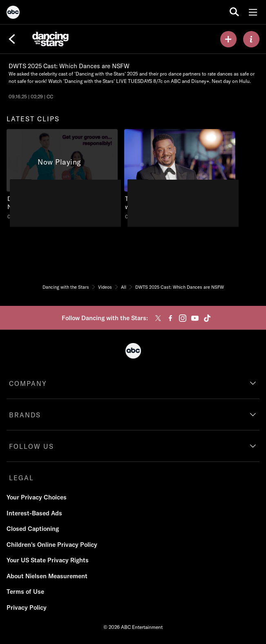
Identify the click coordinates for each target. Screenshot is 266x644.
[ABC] (13, 13)
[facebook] (170, 318)
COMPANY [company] (28, 383)
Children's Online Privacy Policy (52, 545)
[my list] (228, 39)
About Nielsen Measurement (47, 576)
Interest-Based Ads (34, 513)
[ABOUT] (251, 39)
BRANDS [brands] (25, 415)
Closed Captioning (33, 529)
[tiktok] (207, 318)
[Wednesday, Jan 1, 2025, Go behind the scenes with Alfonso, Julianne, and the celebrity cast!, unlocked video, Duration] (180, 175)
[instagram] (183, 318)
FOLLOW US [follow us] (31, 446)
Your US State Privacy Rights (48, 560)
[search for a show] (234, 12)
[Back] (12, 39)
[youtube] (195, 318)
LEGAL (21, 478)
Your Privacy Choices (37, 497)
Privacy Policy (27, 607)
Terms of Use (25, 592)
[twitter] (158, 318)
